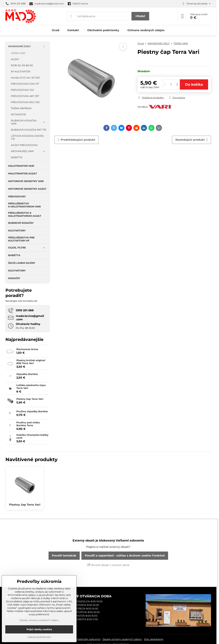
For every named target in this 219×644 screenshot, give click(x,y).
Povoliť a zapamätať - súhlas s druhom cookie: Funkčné (125, 556)
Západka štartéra (27, 374)
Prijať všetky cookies (39, 629)
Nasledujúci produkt (191, 140)
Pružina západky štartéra (32, 411)
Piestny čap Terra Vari (30, 399)
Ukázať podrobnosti (39, 637)
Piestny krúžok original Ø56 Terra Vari (31, 362)
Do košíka (194, 84)
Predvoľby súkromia (88, 639)
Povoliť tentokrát (64, 556)
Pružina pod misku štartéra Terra (28, 424)
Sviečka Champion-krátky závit (32, 436)
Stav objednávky (154, 639)
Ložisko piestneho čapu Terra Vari (31, 387)
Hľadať (140, 16)
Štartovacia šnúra (27, 349)
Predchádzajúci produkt (77, 140)
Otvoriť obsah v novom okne (108, 565)
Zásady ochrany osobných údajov (122, 639)
